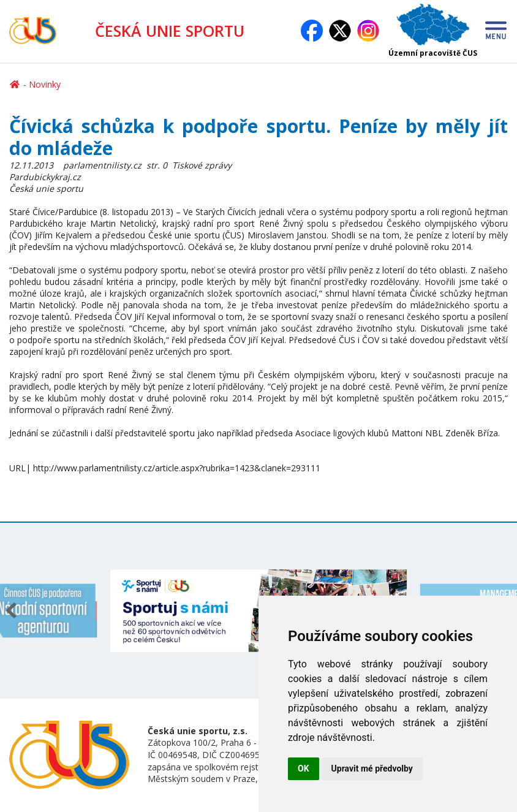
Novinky (45, 84)
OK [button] (304, 768)
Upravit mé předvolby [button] (372, 768)
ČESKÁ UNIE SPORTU (170, 31)
